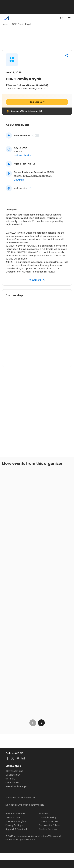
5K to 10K (10, 779)
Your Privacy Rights (16, 821)
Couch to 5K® (13, 775)
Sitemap (43, 814)
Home (5, 24)
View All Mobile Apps (16, 786)
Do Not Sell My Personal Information (25, 805)
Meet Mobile (12, 783)
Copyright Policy (48, 817)
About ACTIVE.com (16, 814)
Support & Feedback (16, 829)
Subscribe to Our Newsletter (21, 798)
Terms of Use (13, 817)
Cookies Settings (48, 829)
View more (37, 280)
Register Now (37, 102)
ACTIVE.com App (14, 771)
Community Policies (50, 825)
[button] (66, 55)
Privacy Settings (14, 825)
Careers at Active (48, 821)
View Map (19, 180)
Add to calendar (22, 155)
